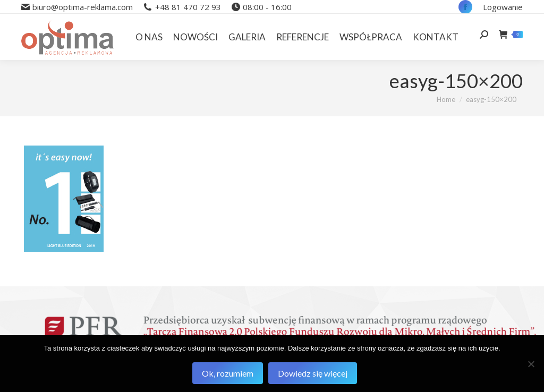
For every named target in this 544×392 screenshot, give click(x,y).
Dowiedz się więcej (313, 373)
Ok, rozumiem (228, 373)
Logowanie (503, 7)
